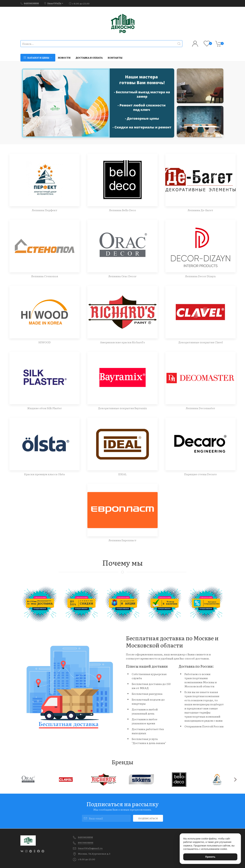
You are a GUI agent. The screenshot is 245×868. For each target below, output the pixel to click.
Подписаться (148, 818)
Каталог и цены (38, 58)
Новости (64, 58)
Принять (210, 857)
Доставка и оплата (89, 58)
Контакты (115, 58)
